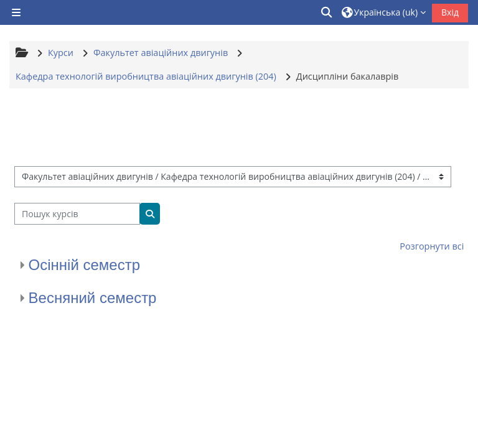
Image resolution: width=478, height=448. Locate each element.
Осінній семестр (84, 265)
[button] (327, 12)
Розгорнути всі (432, 246)
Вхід (450, 12)
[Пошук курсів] (77, 214)
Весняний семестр (93, 298)
